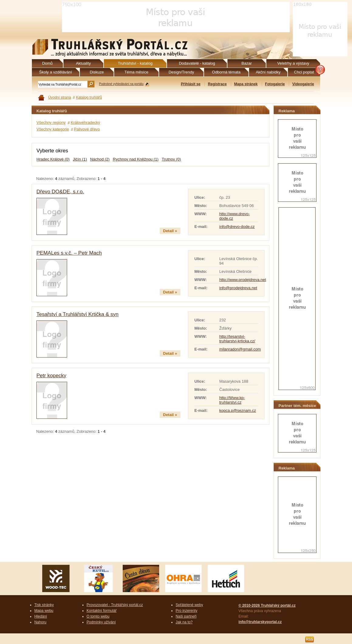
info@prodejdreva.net (238, 288)
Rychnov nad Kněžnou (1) (136, 159)
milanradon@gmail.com (240, 349)
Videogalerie (303, 84)
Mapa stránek (246, 84)
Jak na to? (184, 622)
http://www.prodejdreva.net (243, 280)
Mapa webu (44, 611)
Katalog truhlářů (89, 97)
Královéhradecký (85, 122)
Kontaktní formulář (102, 611)
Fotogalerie (275, 84)
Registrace (217, 84)
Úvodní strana (59, 97)
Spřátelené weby (189, 605)
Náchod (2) (100, 159)
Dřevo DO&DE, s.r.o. (60, 192)
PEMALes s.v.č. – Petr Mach (69, 253)
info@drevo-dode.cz (237, 227)
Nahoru (40, 622)
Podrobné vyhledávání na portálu (121, 84)
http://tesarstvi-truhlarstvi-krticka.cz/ (237, 339)
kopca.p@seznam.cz (238, 410)
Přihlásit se (191, 84)
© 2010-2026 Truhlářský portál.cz (267, 605)
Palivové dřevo (87, 129)
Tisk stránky (44, 605)
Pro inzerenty (186, 611)
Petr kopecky (51, 376)
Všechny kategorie (53, 129)
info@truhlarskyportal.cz (260, 622)
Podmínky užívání (101, 622)
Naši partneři (186, 616)
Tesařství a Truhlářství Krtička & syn (77, 314)
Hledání (41, 616)
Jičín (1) (80, 159)
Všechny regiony (51, 122)
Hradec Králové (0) (53, 159)
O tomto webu (98, 616)
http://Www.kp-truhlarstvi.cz (232, 400)
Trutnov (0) (171, 159)
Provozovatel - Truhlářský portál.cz (115, 605)
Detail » (170, 231)
